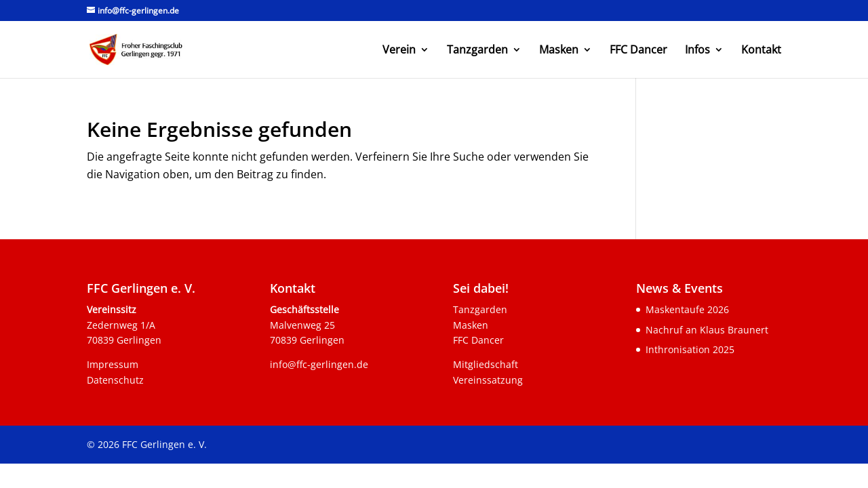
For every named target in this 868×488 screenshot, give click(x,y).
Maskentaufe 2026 (687, 309)
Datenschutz (115, 380)
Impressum (113, 364)
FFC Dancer (638, 51)
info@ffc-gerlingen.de (319, 364)
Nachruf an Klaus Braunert (707, 330)
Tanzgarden (477, 51)
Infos (697, 51)
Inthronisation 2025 (690, 349)
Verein (399, 51)
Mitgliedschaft (486, 364)
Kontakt (761, 51)
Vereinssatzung (488, 380)
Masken (559, 51)
